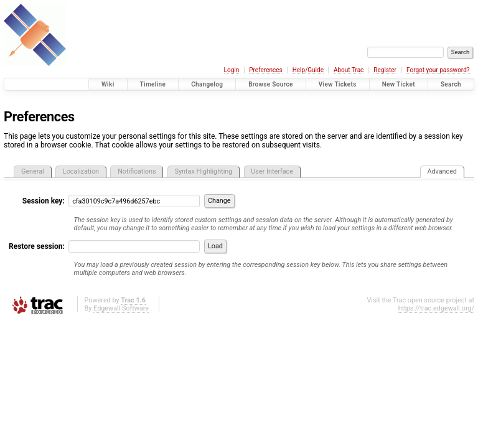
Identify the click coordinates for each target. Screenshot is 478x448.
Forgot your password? (438, 70)
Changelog (207, 84)
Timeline (153, 84)
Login (232, 70)
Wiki (108, 84)
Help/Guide (308, 70)
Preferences (265, 70)
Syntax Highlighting (204, 171)
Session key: (44, 201)
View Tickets (338, 84)
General (33, 171)
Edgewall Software (121, 308)
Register (385, 70)
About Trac (349, 70)
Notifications (137, 171)
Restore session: (37, 246)
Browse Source (271, 84)
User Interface (272, 171)
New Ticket (399, 84)
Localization (81, 171)
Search (451, 84)
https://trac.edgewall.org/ (436, 308)
